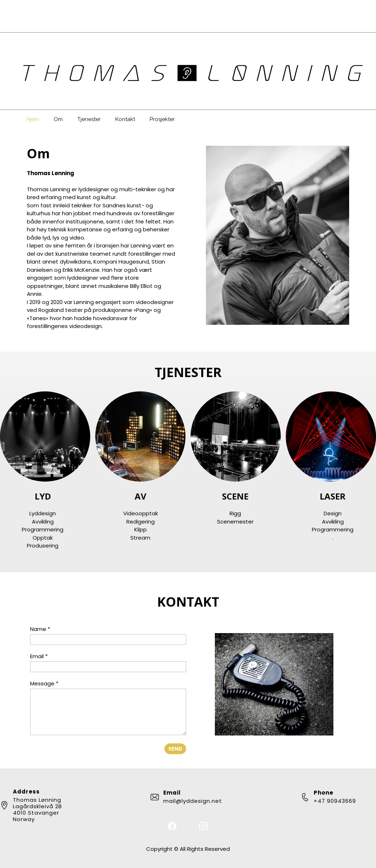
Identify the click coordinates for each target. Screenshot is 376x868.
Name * (40, 629)
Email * (39, 656)
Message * (44, 683)
